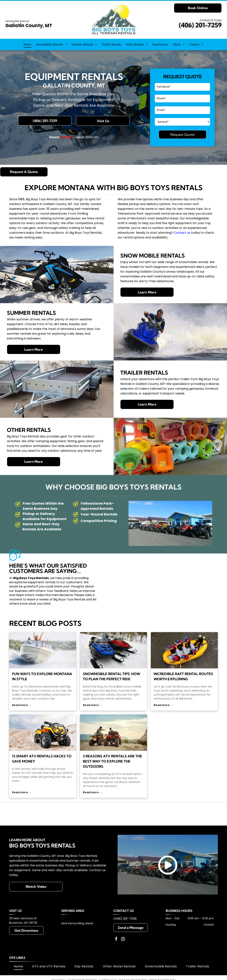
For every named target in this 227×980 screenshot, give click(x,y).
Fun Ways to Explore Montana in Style (42, 676)
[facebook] (116, 939)
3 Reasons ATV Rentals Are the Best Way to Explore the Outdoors (112, 761)
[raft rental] (184, 650)
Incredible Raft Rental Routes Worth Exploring (183, 676)
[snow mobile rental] (113, 650)
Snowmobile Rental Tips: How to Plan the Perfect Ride (111, 676)
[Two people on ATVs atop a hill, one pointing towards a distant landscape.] (113, 733)
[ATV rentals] (43, 733)
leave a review (38, 599)
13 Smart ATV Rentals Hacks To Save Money (42, 759)
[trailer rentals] (43, 650)
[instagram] (123, 939)
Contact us (182, 233)
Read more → (22, 705)
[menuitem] (28, 44)
